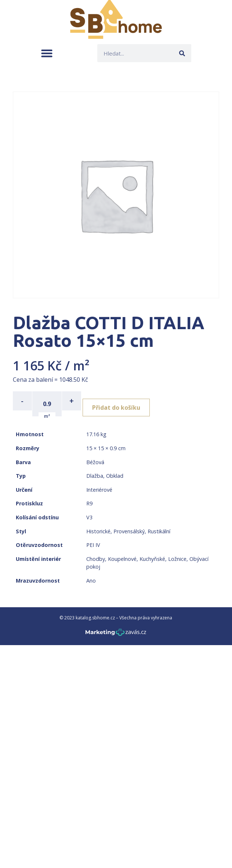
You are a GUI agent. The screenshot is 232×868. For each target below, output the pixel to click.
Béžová (95, 462)
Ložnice (177, 559)
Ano (91, 581)
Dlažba (95, 476)
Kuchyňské (152, 559)
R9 (89, 503)
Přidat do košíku (116, 408)
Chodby (96, 559)
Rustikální (159, 531)
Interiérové (99, 490)
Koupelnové (122, 559)
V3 (89, 517)
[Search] (182, 53)
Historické (98, 531)
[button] (47, 53)
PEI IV (93, 545)
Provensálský (129, 531)
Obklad (115, 476)
